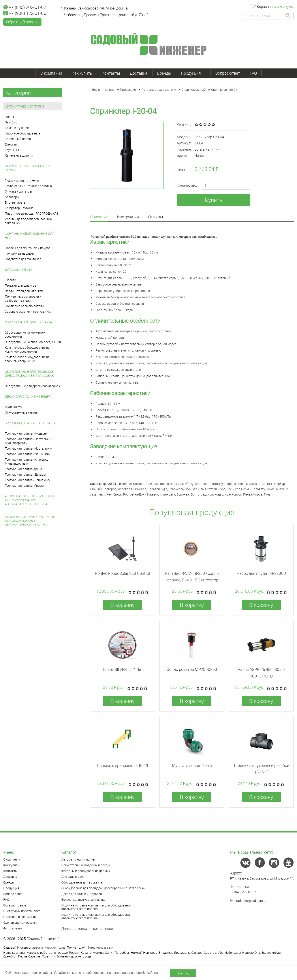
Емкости (11, 144)
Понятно (183, 973)
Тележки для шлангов (21, 285)
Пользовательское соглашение (87, 928)
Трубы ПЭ (12, 150)
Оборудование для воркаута (28, 322)
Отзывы (156, 217)
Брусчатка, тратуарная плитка (30, 423)
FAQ (253, 73)
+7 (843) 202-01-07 (25, 7)
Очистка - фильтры (18, 191)
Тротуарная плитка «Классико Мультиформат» (27, 461)
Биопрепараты (16, 202)
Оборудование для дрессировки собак (32, 386)
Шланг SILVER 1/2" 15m (123, 669)
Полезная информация (20, 917)
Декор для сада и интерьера (28, 396)
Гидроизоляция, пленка (22, 180)
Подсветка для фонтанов (23, 259)
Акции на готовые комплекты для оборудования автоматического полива (30, 500)
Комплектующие (17, 128)
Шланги (10, 280)
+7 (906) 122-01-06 (25, 13)
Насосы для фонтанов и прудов (28, 248)
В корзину (123, 605)
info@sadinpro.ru (255, 901)
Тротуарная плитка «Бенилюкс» (28, 480)
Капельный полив (18, 139)
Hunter (10, 117)
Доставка (139, 73)
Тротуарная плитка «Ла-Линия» (27, 454)
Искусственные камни (21, 412)
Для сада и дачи (18, 270)
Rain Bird (11, 122)
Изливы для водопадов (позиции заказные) (29, 221)
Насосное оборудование (23, 133)
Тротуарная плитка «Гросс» (24, 485)
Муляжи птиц (15, 407)
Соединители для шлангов (24, 291)
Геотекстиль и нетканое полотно (28, 186)
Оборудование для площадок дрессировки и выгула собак (29, 374)
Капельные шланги (19, 155)
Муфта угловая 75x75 (192, 765)
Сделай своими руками (20, 922)
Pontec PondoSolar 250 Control (122, 573)
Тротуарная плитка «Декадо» (26, 474)
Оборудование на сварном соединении (33, 342)
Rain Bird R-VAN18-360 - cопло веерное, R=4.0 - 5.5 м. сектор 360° (192, 580)
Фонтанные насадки (19, 253)
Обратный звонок (22, 22)
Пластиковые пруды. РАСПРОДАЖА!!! (32, 213)
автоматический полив (49, 947)
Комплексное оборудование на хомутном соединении (27, 349)
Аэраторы (12, 197)
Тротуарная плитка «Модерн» (26, 433)
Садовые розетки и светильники (28, 311)
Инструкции (128, 217)
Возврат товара (15, 905)
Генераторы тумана (19, 208)
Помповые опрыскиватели (24, 306)
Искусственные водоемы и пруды (27, 168)
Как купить (82, 73)
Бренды (164, 73)
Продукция (193, 73)
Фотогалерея (13, 928)
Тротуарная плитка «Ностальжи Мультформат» (28, 441)
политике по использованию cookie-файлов (125, 972)
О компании (51, 73)
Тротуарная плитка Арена (23, 469)
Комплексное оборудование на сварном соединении (27, 359)
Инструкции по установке (22, 911)
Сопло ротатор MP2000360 (192, 669)
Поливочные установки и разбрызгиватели (23, 298)
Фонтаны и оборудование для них (30, 236)
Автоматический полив (25, 106)
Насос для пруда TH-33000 (261, 573)
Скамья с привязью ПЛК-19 (123, 765)
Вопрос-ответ (228, 73)
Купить (214, 200)
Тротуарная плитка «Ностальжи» (29, 448)
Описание (99, 217)
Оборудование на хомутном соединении (25, 334)
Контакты (111, 73)
